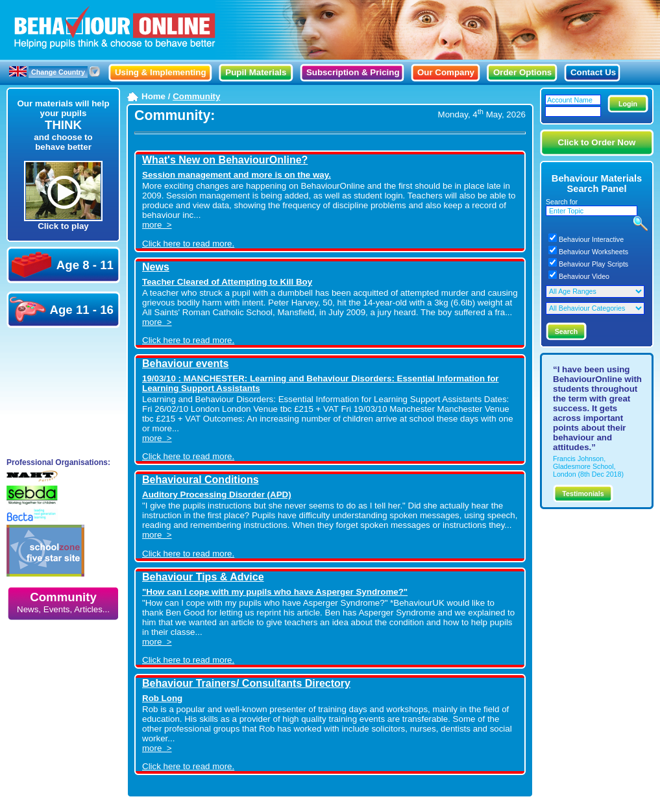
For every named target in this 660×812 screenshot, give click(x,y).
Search (567, 331)
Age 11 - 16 (61, 309)
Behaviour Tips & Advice (203, 577)
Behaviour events (185, 364)
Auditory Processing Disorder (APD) (217, 495)
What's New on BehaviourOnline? (225, 160)
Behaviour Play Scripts (593, 264)
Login (628, 104)
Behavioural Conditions (201, 480)
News (156, 267)
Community (63, 602)
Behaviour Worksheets (593, 252)
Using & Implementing (161, 72)
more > (157, 225)
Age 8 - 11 (63, 265)
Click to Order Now (597, 142)
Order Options (522, 72)
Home (153, 96)
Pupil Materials (256, 72)
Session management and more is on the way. (237, 175)
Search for (562, 202)
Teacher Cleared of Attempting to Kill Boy (227, 282)
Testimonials (583, 494)
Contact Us (593, 72)
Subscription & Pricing (353, 72)
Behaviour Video (584, 276)
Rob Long (162, 698)
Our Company (446, 72)
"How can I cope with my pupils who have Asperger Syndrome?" (275, 592)
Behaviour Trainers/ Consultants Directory (246, 683)
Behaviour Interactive (591, 239)
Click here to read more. (188, 244)
